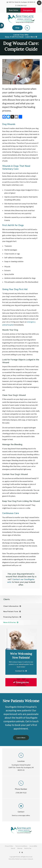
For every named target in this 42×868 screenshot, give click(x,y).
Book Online (14, 10)
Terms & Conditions (21, 846)
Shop (17, 28)
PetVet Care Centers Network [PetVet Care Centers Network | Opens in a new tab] (24, 859)
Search (13, 848)
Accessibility (33, 846)
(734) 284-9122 (22, 6)
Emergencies (28, 10)
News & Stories (10, 622)
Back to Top (28, 848)
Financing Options (11, 617)
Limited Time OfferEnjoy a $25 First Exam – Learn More (20, 36)
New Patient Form (11, 611)
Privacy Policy (9, 846)
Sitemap (20, 848)
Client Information (11, 606)
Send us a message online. (21, 815)
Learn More (21, 738)
